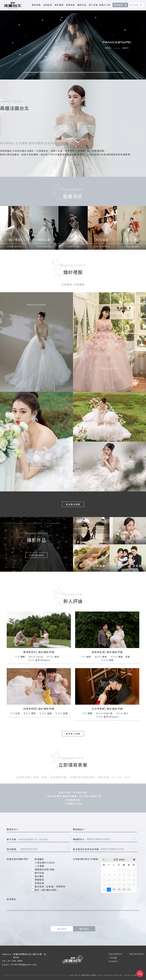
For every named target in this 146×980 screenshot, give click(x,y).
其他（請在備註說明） (46, 890)
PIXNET (113, 962)
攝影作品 (82, 5)
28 (114, 889)
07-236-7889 (15, 961)
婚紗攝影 (39, 876)
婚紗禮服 (59, 5)
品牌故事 (48, 5)
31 (129, 889)
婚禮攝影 (39, 859)
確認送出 (84, 929)
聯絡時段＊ (79, 839)
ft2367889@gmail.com (24, 964)
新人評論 (93, 5)
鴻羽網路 (138, 975)
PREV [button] (108, 48)
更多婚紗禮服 (73, 504)
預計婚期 (13, 849)
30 (124, 889)
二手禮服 (39, 866)
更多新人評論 (73, 734)
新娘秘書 (70, 5)
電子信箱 (11, 839)
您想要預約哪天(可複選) (86, 859)
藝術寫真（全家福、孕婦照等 (50, 886)
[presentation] (73, 918)
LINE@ (113, 958)
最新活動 (36, 5)
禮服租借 (39, 880)
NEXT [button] (126, 48)
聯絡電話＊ (79, 829)
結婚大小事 (105, 5)
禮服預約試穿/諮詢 (45, 869)
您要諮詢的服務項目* (18, 859)
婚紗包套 (39, 873)
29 (119, 889)
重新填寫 (62, 929)
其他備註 (11, 899)
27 (109, 889)
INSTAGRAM (136, 954)
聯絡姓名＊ (13, 829)
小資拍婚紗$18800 (45, 863)
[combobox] (111, 839)
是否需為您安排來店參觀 (86, 849)
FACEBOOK (115, 954)
